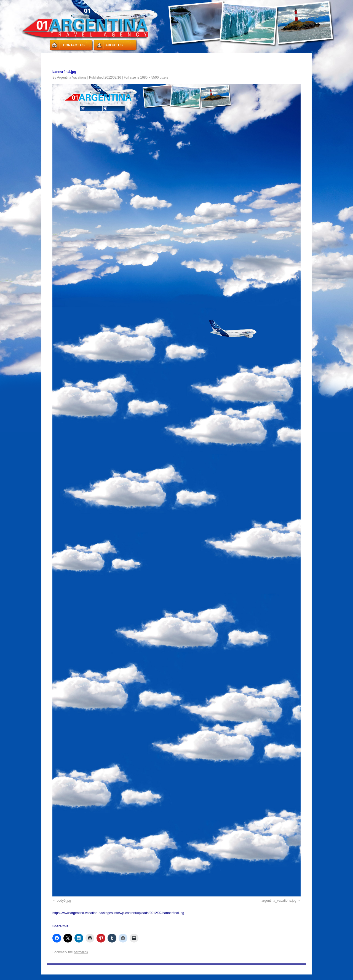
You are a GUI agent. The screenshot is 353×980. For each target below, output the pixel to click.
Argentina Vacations (72, 77)
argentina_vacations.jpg (279, 901)
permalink (81, 952)
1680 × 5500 (149, 77)
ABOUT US (114, 45)
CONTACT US (74, 45)
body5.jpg (64, 901)
